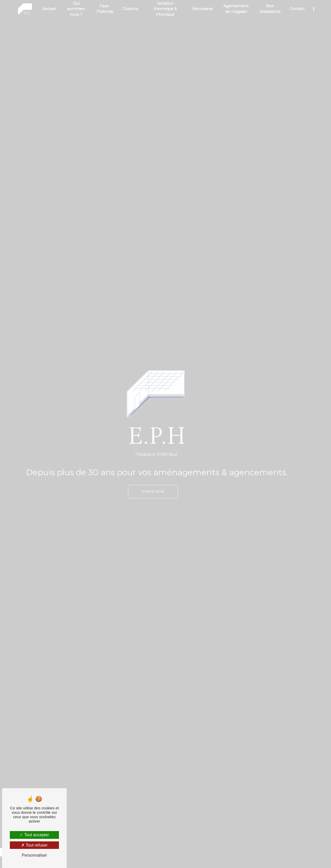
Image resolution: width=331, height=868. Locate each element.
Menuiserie (203, 9)
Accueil (49, 9)
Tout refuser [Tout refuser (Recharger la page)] (34, 845)
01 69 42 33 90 (153, 492)
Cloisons (130, 9)
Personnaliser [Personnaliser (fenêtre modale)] (34, 855)
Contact (297, 9)
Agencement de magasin (236, 9)
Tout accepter (34, 835)
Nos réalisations (270, 9)
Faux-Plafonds (105, 9)
